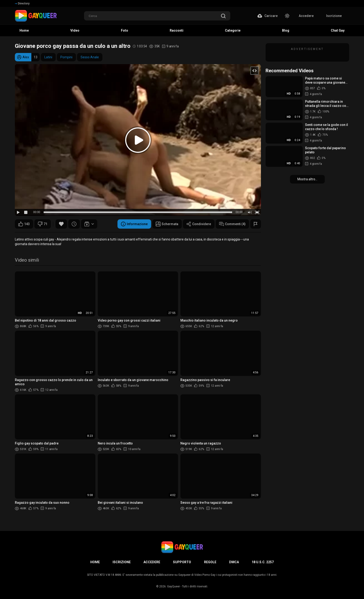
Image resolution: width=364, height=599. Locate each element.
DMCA (234, 562)
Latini (48, 57)
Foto (125, 30)
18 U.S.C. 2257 (263, 562)
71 (43, 224)
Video (75, 30)
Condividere (199, 224)
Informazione (134, 224)
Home (24, 30)
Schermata (167, 224)
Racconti (177, 30)
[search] (223, 16)
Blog (286, 30)
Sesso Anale (90, 57)
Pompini (66, 57)
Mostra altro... (307, 179)
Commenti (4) (232, 224)
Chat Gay (338, 30)
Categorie (233, 30)
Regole (210, 562)
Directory (22, 3)
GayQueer (174, 586)
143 (24, 224)
